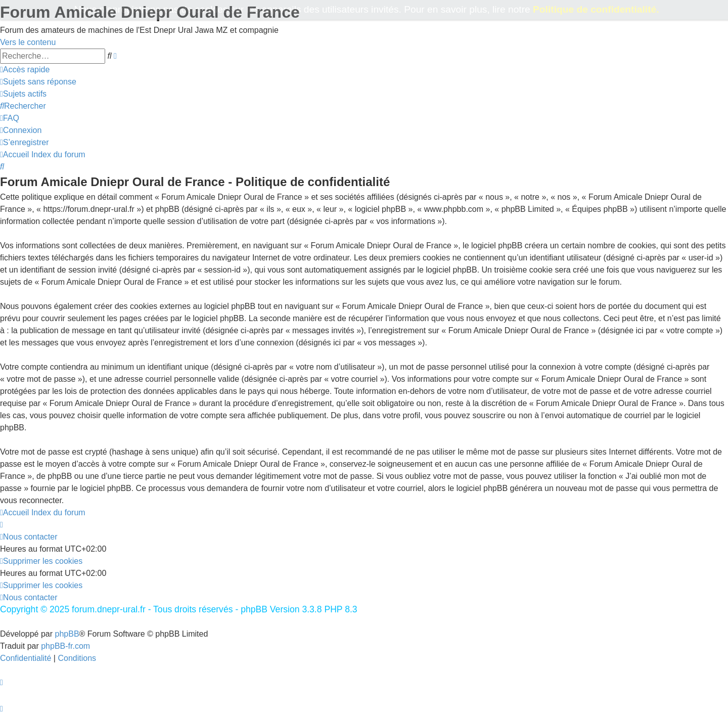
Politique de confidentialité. (596, 9)
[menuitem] (38, 82)
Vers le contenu (28, 42)
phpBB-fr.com (65, 646)
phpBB (67, 634)
